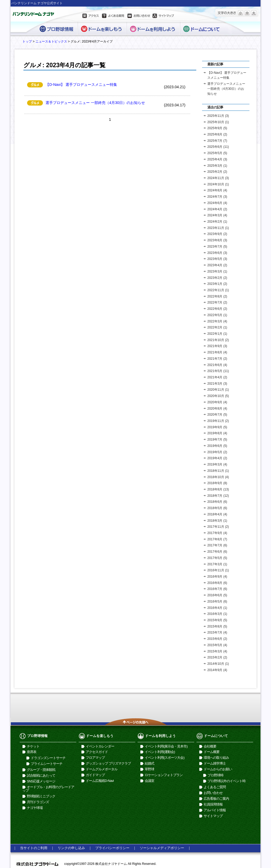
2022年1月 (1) (217, 334)
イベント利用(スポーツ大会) (165, 758)
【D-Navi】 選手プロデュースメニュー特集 (81, 85)
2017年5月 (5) (217, 558)
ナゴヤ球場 (35, 808)
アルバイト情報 (215, 810)
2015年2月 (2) (217, 657)
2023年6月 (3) (217, 253)
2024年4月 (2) (217, 209)
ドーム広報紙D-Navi (100, 781)
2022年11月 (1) (218, 290)
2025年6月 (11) (218, 147)
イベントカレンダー (100, 746)
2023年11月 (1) (218, 228)
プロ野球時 (215, 775)
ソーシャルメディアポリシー (162, 848)
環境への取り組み (216, 758)
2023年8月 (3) (217, 240)
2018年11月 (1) (218, 471)
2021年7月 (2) (217, 359)
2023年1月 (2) (217, 284)
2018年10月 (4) (218, 477)
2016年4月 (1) (217, 608)
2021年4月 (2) (217, 377)
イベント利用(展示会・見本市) (166, 746)
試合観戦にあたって (41, 775)
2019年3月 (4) (217, 464)
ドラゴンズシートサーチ (48, 758)
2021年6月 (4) (217, 365)
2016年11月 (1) (218, 570)
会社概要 (210, 746)
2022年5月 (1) (217, 315)
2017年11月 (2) (218, 527)
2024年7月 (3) (217, 197)
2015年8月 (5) (217, 626)
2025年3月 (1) (217, 166)
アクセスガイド (97, 752)
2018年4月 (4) (217, 514)
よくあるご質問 (215, 787)
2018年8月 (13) (218, 489)
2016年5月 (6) (217, 602)
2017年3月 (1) (217, 564)
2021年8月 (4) (217, 352)
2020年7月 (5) (217, 415)
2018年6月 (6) (217, 502)
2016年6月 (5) (217, 595)
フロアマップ (95, 758)
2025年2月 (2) (217, 172)
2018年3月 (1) (217, 521)
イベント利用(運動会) (160, 752)
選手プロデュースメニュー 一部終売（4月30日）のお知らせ (95, 103)
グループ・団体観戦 (41, 770)
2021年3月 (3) (217, 384)
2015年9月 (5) (217, 620)
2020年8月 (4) (217, 409)
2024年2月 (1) (217, 222)
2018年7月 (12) (218, 496)
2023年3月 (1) (217, 271)
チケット (33, 746)
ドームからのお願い (218, 769)
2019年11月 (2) (218, 421)
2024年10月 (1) (218, 184)
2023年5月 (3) (217, 259)
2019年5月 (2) (217, 452)
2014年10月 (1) (218, 664)
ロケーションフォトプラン (164, 775)
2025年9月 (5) (217, 128)
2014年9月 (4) (217, 670)
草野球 (149, 769)
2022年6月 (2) (217, 309)
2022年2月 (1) (217, 327)
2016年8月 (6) (217, 583)
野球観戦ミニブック (41, 796)
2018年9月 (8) (217, 483)
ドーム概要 (212, 752)
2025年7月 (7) (217, 141)
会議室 (149, 781)
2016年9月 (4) (217, 577)
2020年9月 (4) (217, 402)
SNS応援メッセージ (41, 781)
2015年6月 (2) (217, 639)
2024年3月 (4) (217, 215)
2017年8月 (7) (217, 539)
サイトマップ (163, 17)
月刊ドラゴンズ (38, 802)
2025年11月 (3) (218, 116)
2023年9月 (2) (217, 234)
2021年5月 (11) (218, 371)
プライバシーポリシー (112, 848)
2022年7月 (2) (217, 302)
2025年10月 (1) (218, 122)
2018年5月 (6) (217, 508)
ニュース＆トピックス (51, 41)
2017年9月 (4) (217, 533)
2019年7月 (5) (217, 440)
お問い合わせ (139, 17)
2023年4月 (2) (217, 265)
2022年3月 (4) (217, 321)
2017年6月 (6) (217, 552)
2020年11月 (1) (218, 390)
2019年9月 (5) (217, 427)
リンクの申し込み (71, 848)
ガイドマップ (95, 775)
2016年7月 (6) (217, 589)
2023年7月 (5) (217, 247)
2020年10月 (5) (218, 396)
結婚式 (149, 763)
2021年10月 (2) (218, 340)
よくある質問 (113, 17)
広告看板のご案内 (216, 799)
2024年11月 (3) (218, 178)
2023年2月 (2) (217, 278)
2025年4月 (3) (217, 159)
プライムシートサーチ (47, 764)
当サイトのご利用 (34, 848)
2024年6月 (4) (217, 203)
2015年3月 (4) (217, 651)
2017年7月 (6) (217, 545)
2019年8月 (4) (217, 433)
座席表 (32, 752)
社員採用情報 (213, 804)
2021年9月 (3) (217, 346)
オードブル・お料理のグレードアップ (48, 789)
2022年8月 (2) (217, 296)
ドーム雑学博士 (215, 763)
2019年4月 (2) (217, 458)
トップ (27, 41)
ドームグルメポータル (102, 769)
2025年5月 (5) (217, 153)
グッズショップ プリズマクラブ (108, 763)
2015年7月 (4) (217, 632)
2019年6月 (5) (217, 446)
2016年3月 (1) (217, 614)
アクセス (91, 17)
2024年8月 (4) (217, 190)
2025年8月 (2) (217, 134)
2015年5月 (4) (217, 645)
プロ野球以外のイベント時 (227, 781)
